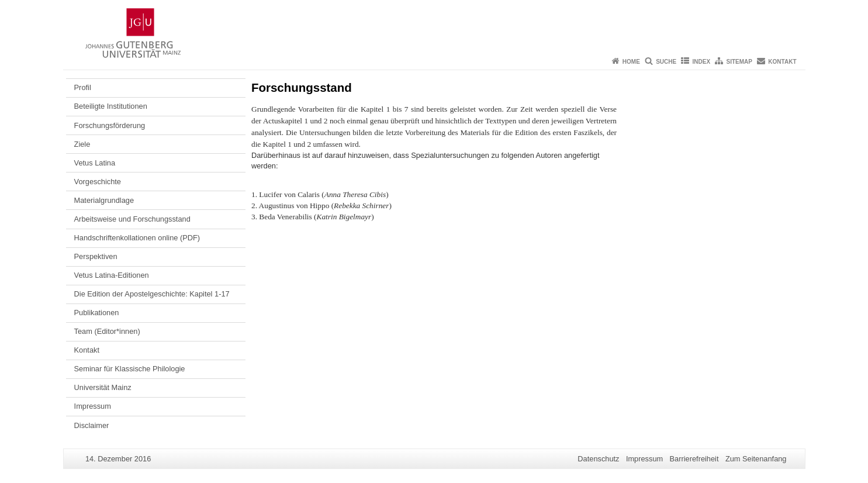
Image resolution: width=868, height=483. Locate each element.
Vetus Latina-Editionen (112, 275)
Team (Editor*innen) (107, 331)
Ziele (82, 144)
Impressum (93, 406)
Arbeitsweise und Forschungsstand (132, 219)
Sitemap (739, 62)
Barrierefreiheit (694, 459)
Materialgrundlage (104, 200)
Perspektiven (96, 256)
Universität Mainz (103, 387)
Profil (83, 87)
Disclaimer (92, 425)
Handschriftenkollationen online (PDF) (137, 238)
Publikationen (97, 313)
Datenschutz (598, 459)
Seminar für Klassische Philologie (130, 369)
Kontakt (782, 62)
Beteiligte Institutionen (111, 106)
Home (631, 62)
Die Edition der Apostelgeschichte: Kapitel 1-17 (152, 294)
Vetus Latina (95, 163)
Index (702, 62)
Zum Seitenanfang (756, 459)
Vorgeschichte (98, 182)
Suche (666, 62)
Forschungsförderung (110, 125)
